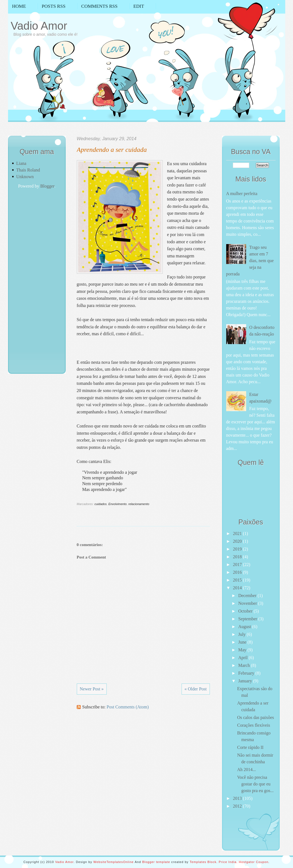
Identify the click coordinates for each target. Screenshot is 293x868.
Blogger (47, 186)
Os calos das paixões (255, 717)
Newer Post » (92, 689)
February (247, 673)
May (243, 650)
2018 (238, 557)
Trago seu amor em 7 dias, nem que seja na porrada (250, 261)
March (244, 665)
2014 (238, 588)
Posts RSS (54, 6)
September (248, 619)
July (242, 634)
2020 (238, 541)
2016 (238, 572)
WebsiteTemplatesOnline (114, 862)
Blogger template (156, 862)
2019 (238, 549)
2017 (238, 564)
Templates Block (203, 862)
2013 (238, 798)
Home (19, 6)
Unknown (25, 177)
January (246, 681)
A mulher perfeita (242, 194)
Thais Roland (28, 170)
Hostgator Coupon (253, 862)
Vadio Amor (39, 26)
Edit (139, 6)
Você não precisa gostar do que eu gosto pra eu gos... (255, 784)
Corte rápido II (250, 747)
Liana (21, 163)
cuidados (101, 504)
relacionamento (139, 504)
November (248, 603)
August (245, 627)
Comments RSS (99, 6)
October (246, 611)
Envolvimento (118, 504)
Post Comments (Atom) (128, 707)
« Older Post (196, 689)
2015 (238, 580)
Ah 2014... (246, 770)
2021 (238, 533)
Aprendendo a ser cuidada (112, 150)
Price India (228, 862)
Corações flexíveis (253, 725)
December (248, 596)
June (243, 642)
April (243, 658)
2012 (238, 806)
